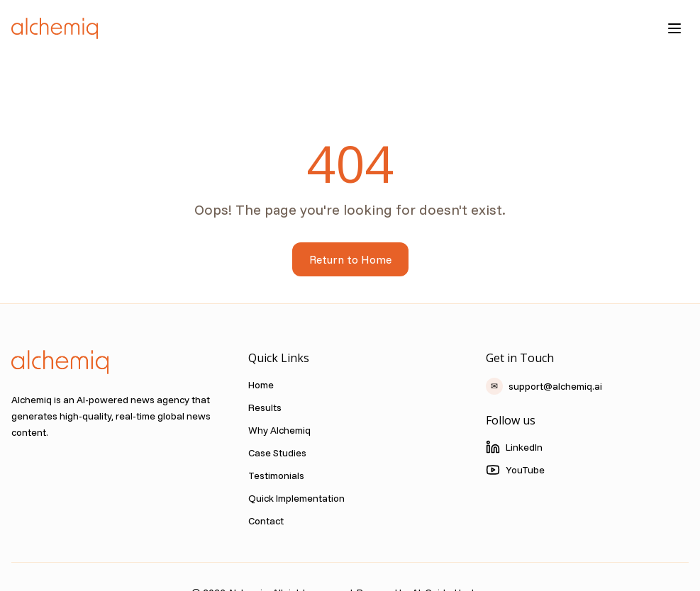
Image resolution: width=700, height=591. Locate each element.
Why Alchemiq (279, 430)
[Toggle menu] (674, 28)
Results (265, 407)
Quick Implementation (296, 498)
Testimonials (276, 475)
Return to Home (350, 259)
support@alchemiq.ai (544, 386)
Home (261, 385)
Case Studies (277, 453)
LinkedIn (514, 447)
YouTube (515, 470)
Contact (266, 521)
